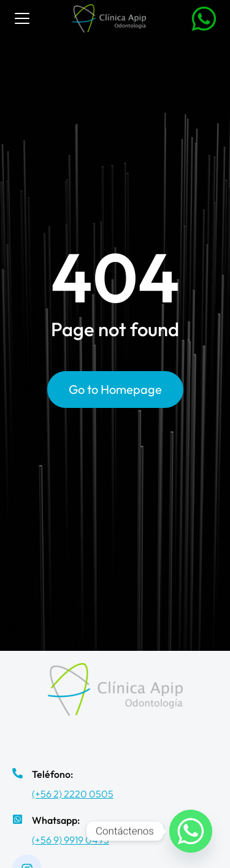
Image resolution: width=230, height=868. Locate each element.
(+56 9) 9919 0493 (71, 840)
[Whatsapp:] (17, 819)
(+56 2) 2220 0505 (73, 794)
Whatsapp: (56, 820)
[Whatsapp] (191, 831)
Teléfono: (52, 774)
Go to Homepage (115, 389)
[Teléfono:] (17, 773)
